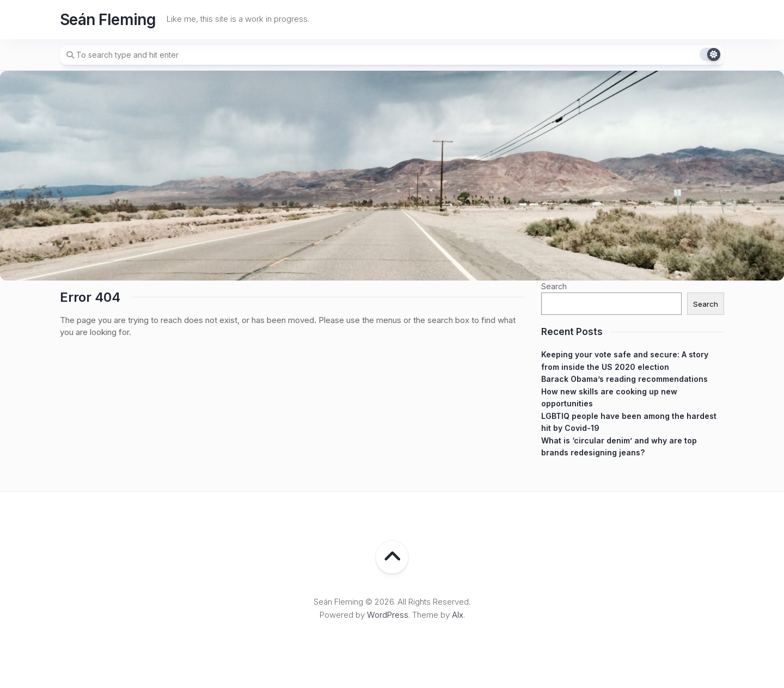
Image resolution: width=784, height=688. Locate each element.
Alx (458, 615)
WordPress (388, 615)
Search (554, 286)
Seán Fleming (108, 20)
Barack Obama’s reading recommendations (624, 379)
